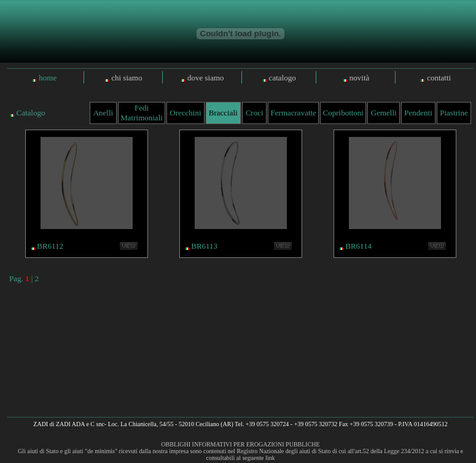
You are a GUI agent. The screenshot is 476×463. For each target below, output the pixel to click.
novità (360, 78)
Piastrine (454, 113)
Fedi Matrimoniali (142, 113)
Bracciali (223, 113)
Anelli (103, 113)
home (48, 78)
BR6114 (358, 246)
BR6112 (50, 246)
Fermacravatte (294, 113)
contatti (439, 78)
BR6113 (204, 246)
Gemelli (384, 113)
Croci (255, 113)
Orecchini (185, 113)
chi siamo (127, 78)
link (270, 458)
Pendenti (418, 113)
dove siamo (206, 78)
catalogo (283, 78)
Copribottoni (343, 113)
